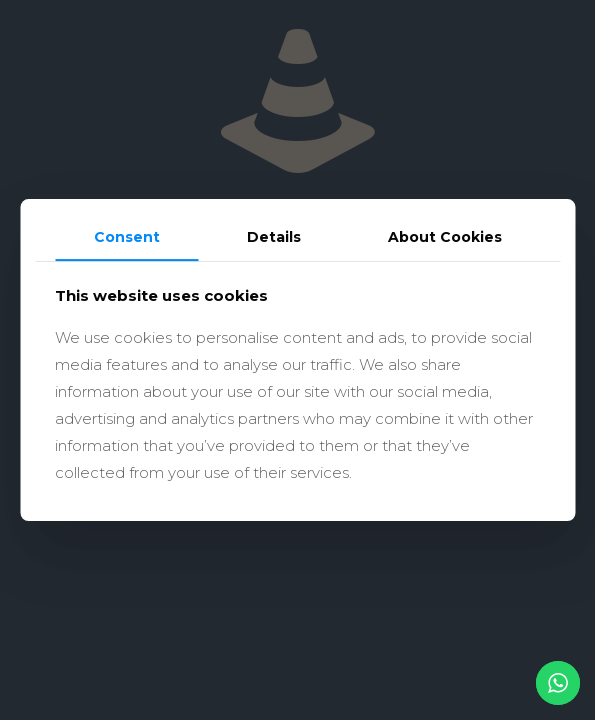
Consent (127, 237)
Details (274, 237)
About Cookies (445, 237)
